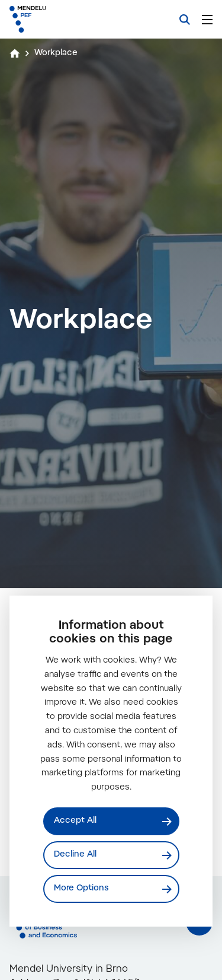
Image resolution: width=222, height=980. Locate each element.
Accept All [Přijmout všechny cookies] (75, 821)
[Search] (185, 20)
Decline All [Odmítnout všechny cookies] (75, 855)
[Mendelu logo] (69, 19)
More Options (81, 889)
